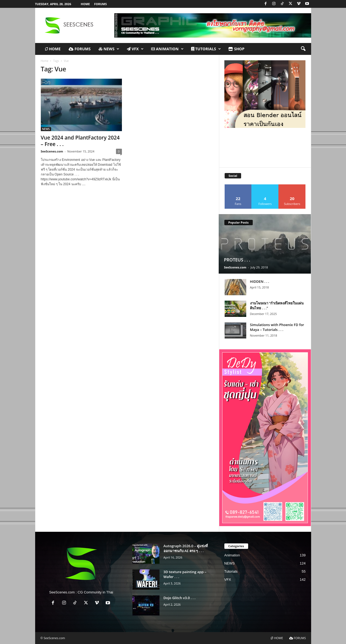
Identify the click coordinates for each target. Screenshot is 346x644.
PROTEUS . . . (237, 260)
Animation (167, 49)
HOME (85, 4)
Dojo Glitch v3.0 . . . (180, 598)
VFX (135, 49)
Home (45, 61)
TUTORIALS (206, 49)
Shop (236, 49)
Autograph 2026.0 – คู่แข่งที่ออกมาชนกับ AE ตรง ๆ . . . (186, 548)
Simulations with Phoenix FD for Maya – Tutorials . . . (277, 327)
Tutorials (231, 571)
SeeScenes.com (52, 151)
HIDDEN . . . (260, 281)
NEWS (109, 49)
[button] (303, 49)
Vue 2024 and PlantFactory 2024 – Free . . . (80, 141)
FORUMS (100, 4)
